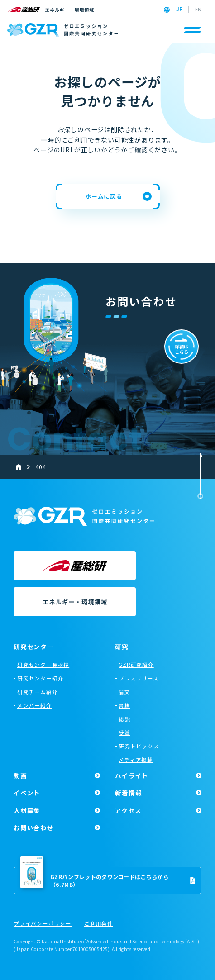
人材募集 (27, 810)
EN (198, 10)
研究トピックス (139, 746)
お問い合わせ (34, 828)
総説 (124, 719)
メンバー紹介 (35, 705)
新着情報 (128, 793)
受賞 (124, 733)
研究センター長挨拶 (43, 665)
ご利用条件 (99, 924)
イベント (27, 793)
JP (179, 10)
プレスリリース (139, 678)
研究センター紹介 (40, 678)
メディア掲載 (136, 760)
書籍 (124, 705)
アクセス (128, 810)
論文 (124, 692)
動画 (20, 775)
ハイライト (132, 775)
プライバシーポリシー (43, 924)
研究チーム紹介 (38, 692)
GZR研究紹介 (136, 665)
